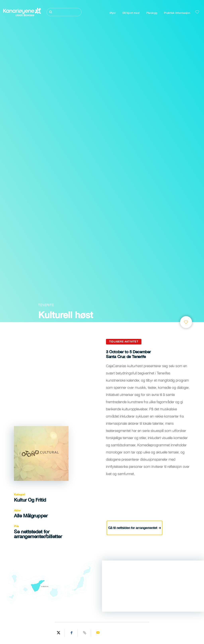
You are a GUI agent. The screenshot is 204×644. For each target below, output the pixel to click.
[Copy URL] (85, 633)
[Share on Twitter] (59, 633)
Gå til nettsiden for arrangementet (135, 527)
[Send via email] (98, 633)
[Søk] (64, 12)
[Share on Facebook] (72, 633)
